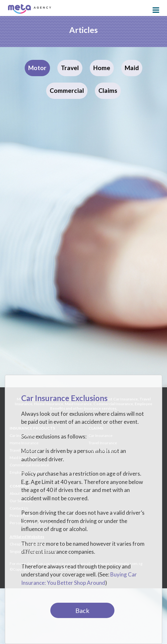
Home (102, 68)
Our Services (21, 501)
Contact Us (19, 508)
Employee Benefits (26, 472)
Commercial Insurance (29, 465)
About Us (17, 493)
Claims (108, 90)
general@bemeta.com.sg (121, 563)
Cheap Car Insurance (27, 544)
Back (82, 610)
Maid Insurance (23, 458)
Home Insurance (24, 443)
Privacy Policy (21, 515)
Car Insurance (22, 435)
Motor (37, 68)
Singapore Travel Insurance (33, 551)
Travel (70, 68)
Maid (132, 68)
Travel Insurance (24, 450)
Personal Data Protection (31, 523)
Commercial (67, 90)
